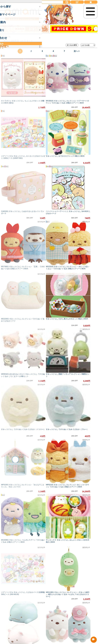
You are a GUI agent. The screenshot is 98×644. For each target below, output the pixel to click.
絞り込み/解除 (72, 45)
